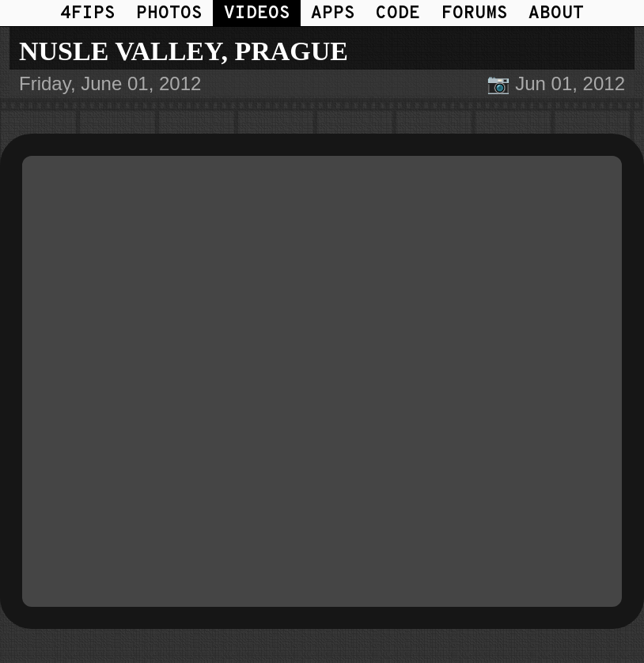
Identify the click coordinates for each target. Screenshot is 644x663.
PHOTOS (169, 14)
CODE (398, 14)
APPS (333, 14)
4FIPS (88, 14)
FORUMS (475, 14)
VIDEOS (257, 14)
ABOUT (556, 14)
